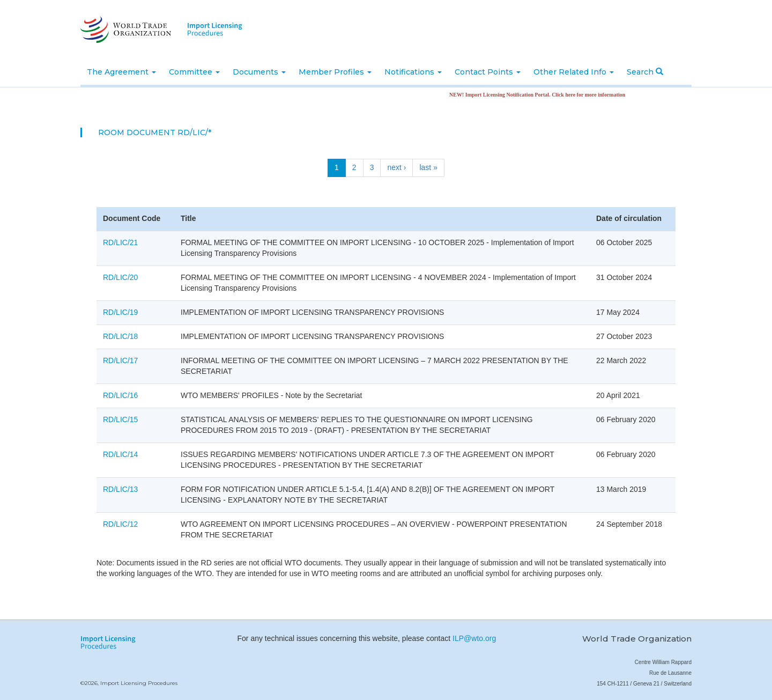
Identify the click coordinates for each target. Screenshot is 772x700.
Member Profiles (335, 72)
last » (428, 167)
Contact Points (488, 72)
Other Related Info (574, 72)
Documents (259, 72)
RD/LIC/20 (120, 277)
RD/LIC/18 (120, 336)
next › (396, 167)
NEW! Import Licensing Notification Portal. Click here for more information (540, 95)
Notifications (413, 72)
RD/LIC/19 (120, 312)
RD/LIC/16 (120, 395)
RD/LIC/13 (120, 489)
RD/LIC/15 (120, 419)
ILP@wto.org (474, 638)
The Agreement (121, 72)
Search (645, 72)
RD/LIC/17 (120, 360)
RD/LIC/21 (120, 242)
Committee (194, 72)
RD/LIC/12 (120, 524)
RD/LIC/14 (120, 454)
